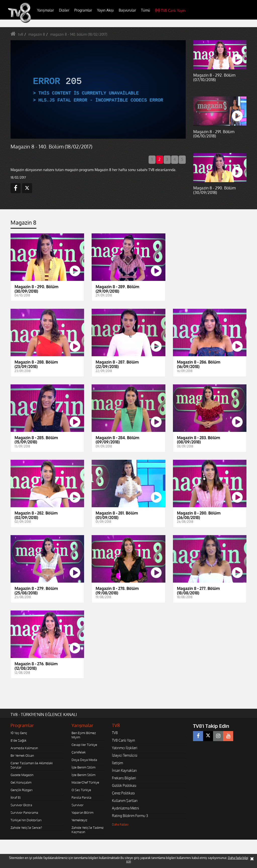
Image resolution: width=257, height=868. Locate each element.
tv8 (21, 34)
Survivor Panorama (24, 812)
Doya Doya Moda (84, 760)
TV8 (115, 733)
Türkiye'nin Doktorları (26, 820)
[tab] (23, 224)
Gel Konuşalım (21, 782)
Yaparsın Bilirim (82, 812)
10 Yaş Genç (19, 733)
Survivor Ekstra (21, 805)
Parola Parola (81, 797)
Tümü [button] (146, 10)
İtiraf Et (16, 797)
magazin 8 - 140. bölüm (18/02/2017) (79, 34)
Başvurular (127, 10)
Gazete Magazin (22, 775)
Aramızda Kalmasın (24, 748)
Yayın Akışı (105, 10)
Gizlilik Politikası (124, 785)
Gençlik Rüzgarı (21, 790)
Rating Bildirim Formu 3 (130, 816)
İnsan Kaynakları (124, 770)
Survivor (78, 805)
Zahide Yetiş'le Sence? (26, 828)
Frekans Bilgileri (124, 778)
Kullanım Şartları (125, 801)
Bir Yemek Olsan (22, 755)
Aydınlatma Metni (125, 808)
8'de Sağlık (18, 740)
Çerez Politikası (123, 793)
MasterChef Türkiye (85, 782)
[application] (98, 90)
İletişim (117, 763)
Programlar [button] (83, 10)
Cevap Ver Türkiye (84, 745)
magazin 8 (37, 34)
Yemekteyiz (79, 820)
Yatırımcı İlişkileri (125, 748)
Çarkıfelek (79, 752)
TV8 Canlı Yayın (170, 10)
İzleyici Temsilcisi (125, 755)
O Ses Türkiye (81, 790)
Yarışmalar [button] (46, 10)
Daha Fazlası (120, 824)
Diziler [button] (64, 10)
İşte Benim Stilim (83, 767)
